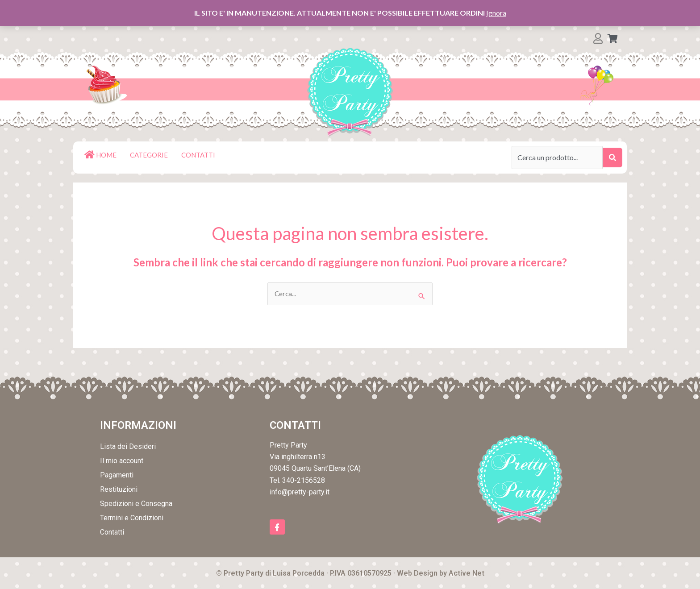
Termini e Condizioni (132, 518)
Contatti (112, 533)
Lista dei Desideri (128, 447)
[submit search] (612, 158)
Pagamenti (117, 475)
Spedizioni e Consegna (136, 504)
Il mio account (122, 461)
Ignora (496, 13)
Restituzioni (119, 490)
